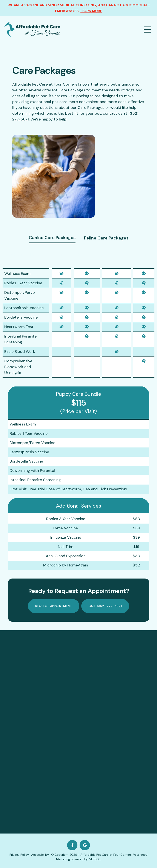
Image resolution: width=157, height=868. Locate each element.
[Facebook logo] (72, 845)
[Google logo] (85, 845)
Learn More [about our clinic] (91, 11)
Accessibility (40, 855)
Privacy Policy (19, 855)
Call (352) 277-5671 (105, 606)
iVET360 (94, 859)
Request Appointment (54, 606)
